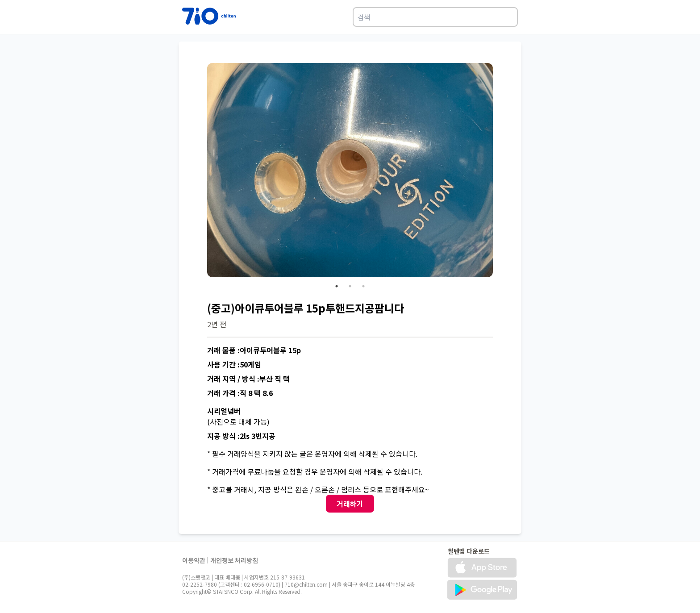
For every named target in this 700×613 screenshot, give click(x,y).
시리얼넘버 (224, 411)
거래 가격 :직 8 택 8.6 (240, 393)
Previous (200, 171)
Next (500, 171)
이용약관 (194, 560)
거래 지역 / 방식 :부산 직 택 (248, 379)
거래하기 (350, 504)
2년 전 (217, 324)
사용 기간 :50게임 (234, 364)
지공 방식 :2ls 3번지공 (241, 436)
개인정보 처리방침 (234, 560)
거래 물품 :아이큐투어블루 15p (254, 350)
